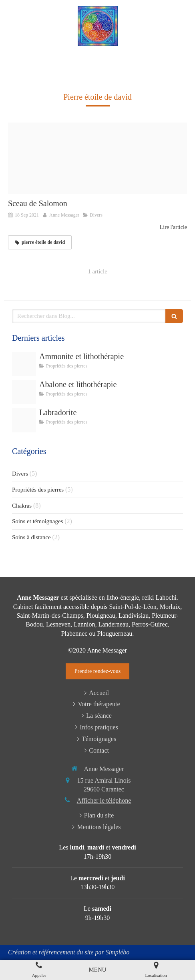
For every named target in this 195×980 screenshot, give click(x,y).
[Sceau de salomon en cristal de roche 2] (97, 158)
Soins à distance (31, 537)
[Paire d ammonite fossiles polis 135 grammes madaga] (24, 364)
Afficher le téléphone (104, 800)
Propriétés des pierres (38, 490)
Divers (20, 474)
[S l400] (24, 392)
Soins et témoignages (38, 521)
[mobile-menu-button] (97, 970)
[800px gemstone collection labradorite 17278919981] (24, 420)
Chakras (22, 506)
